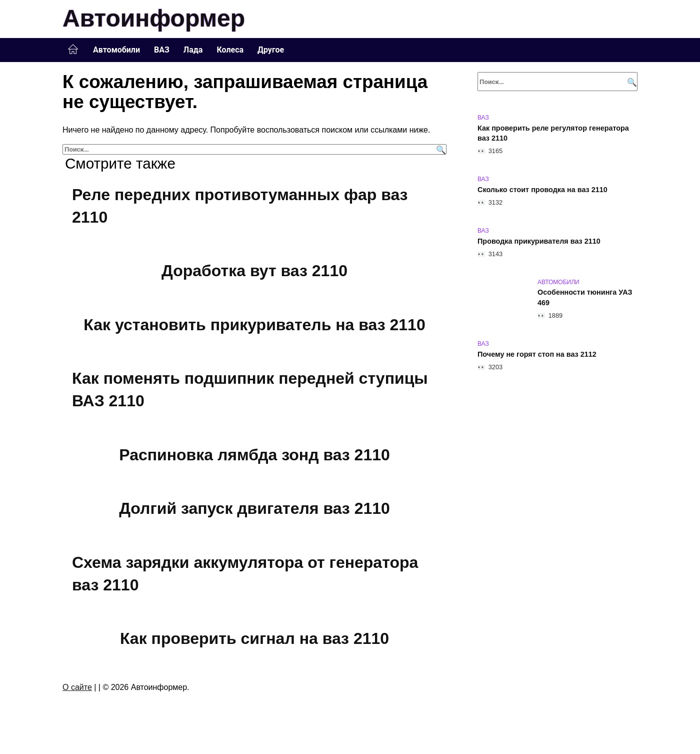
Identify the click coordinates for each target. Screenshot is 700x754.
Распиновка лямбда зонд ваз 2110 (254, 455)
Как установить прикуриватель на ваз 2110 (254, 325)
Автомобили (116, 50)
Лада (193, 50)
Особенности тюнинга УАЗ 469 (585, 298)
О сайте (77, 687)
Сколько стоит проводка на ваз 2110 (542, 190)
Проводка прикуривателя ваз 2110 (539, 241)
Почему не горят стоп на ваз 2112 (537, 354)
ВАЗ (162, 50)
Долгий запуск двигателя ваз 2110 (254, 509)
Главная (73, 50)
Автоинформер (154, 18)
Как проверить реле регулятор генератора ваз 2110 (553, 133)
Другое (271, 50)
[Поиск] (440, 149)
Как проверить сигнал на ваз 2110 (254, 639)
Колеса (230, 50)
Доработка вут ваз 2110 (254, 271)
